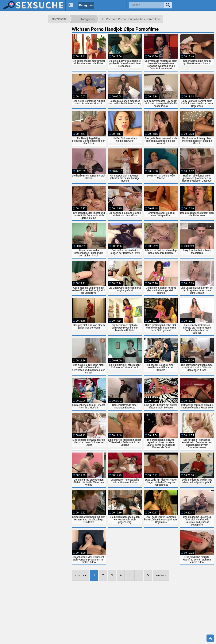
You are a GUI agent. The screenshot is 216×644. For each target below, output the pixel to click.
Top (210, 638)
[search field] (146, 5)
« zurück (81, 575)
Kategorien (86, 5)
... (139, 575)
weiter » (161, 575)
